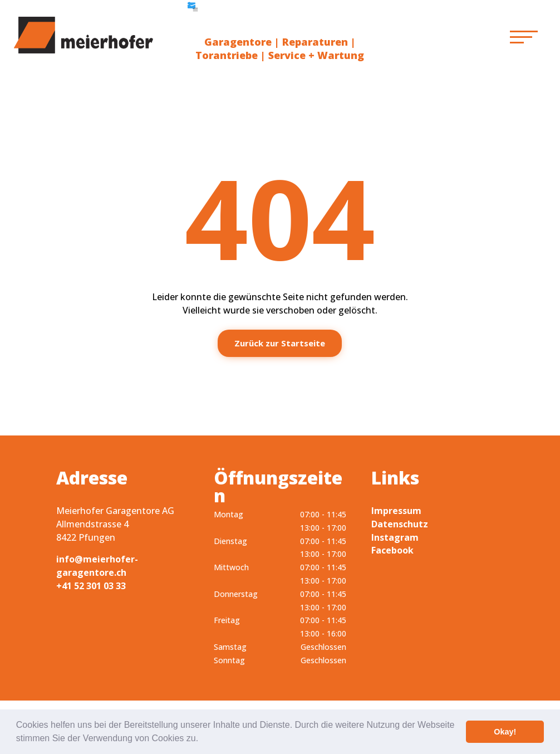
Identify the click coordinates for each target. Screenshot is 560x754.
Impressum (396, 511)
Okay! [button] (505, 732)
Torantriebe (227, 55)
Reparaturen (315, 42)
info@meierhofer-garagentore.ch (97, 566)
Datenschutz (400, 524)
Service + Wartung (316, 55)
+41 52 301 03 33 (91, 586)
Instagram (395, 537)
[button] (203, 740)
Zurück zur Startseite (280, 343)
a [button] (195, 9)
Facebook (392, 550)
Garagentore (238, 42)
